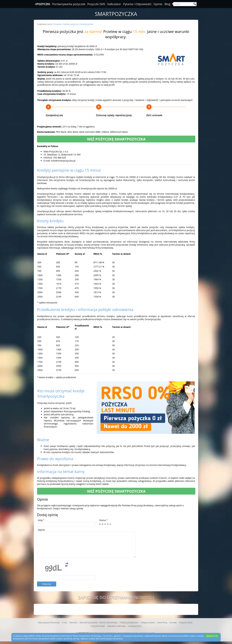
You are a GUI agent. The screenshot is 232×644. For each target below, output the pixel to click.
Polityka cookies (148, 623)
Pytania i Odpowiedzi (137, 4)
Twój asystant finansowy (49, 623)
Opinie (158, 4)
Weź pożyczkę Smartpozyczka (116, 139)
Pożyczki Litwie (186, 623)
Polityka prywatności (129, 623)
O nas (65, 623)
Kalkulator (114, 4)
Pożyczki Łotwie (98, 626)
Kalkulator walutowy (116, 626)
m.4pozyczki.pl (135, 626)
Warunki (73, 623)
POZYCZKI (42, 4)
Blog (167, 4)
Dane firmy (162, 623)
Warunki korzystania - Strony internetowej (98, 623)
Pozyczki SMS (96, 4)
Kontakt (173, 623)
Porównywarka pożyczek (69, 4)
